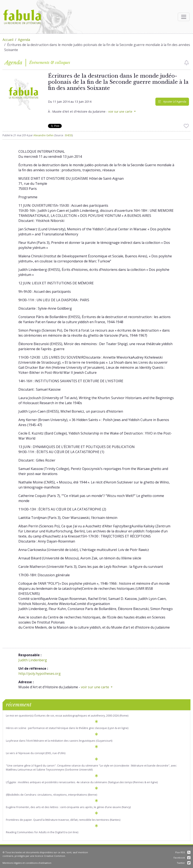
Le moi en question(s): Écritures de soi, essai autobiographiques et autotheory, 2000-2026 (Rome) (67, 715)
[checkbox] (187, 63)
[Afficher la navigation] (184, 17)
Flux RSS (183, 852)
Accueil (8, 40)
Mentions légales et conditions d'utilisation (27, 863)
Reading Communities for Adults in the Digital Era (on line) (42, 832)
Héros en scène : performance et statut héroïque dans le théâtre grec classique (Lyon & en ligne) (67, 728)
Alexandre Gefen (43, 135)
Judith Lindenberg (33, 660)
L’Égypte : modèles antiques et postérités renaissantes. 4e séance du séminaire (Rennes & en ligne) (82, 782)
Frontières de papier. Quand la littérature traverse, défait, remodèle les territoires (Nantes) (63, 820)
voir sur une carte (121, 111)
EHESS (69, 135)
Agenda (24, 40)
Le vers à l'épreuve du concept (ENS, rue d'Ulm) (36, 753)
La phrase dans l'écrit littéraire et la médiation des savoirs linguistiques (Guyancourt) (59, 741)
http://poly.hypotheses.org (40, 674)
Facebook (182, 858)
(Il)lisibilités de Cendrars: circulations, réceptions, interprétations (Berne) (51, 795)
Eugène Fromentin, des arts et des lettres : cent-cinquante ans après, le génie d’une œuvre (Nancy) (68, 807)
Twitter (184, 863)
